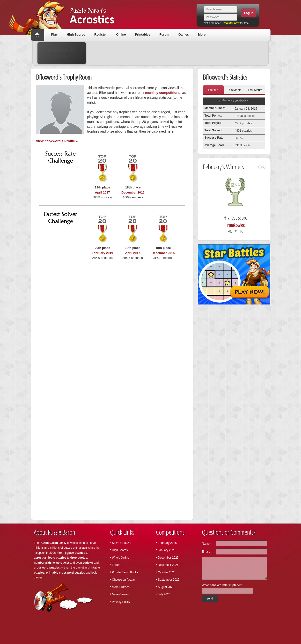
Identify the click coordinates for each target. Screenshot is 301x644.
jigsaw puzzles (75, 553)
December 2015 (133, 192)
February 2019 (103, 253)
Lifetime (213, 90)
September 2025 (169, 580)
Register (101, 34)
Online (121, 34)
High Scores (76, 34)
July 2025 (164, 594)
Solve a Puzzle (121, 543)
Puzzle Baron (49, 543)
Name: (206, 544)
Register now (231, 23)
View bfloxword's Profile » (57, 141)
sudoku (88, 563)
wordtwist (62, 563)
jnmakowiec (261, 225)
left (260, 167)
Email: (206, 552)
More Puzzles (121, 587)
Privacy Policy (121, 602)
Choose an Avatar (123, 580)
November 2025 (168, 565)
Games (184, 34)
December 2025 (168, 558)
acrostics (40, 558)
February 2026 (167, 543)
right (264, 167)
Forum (164, 34)
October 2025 (167, 572)
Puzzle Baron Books (125, 572)
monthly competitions (163, 93)
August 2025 (166, 587)
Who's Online (121, 558)
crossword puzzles (47, 568)
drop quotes (79, 558)
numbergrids (43, 563)
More (202, 34)
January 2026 (167, 550)
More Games (120, 594)
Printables (143, 34)
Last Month (255, 90)
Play (55, 34)
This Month (234, 90)
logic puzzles (57, 558)
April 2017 (103, 192)
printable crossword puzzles (65, 573)
